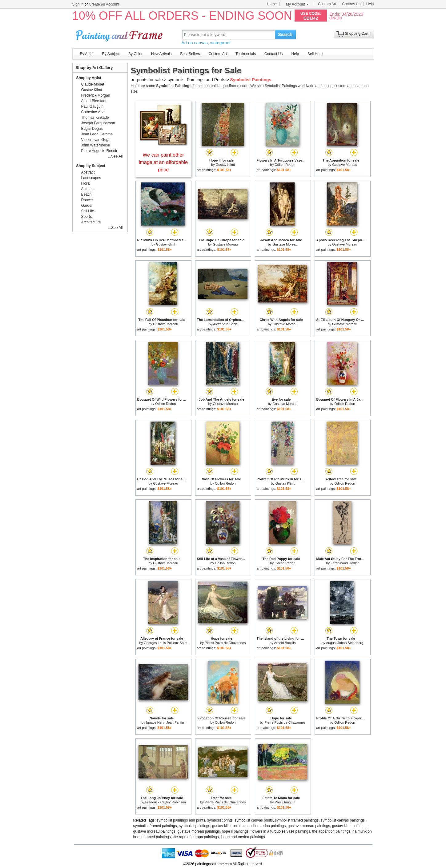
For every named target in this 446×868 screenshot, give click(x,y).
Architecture (91, 222)
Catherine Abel (93, 112)
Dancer (87, 200)
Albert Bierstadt (94, 101)
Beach (86, 194)
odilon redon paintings (268, 826)
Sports (87, 217)
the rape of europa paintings (196, 837)
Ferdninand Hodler (345, 563)
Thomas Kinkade (95, 118)
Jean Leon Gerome (97, 134)
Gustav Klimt (225, 165)
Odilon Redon (285, 165)
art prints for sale (147, 80)
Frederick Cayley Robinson (166, 802)
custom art (343, 86)
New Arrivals (161, 54)
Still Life (88, 211)
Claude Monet (93, 84)
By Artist (87, 54)
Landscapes (91, 178)
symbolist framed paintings (297, 820)
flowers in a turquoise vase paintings (280, 831)
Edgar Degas (92, 129)
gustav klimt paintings (230, 826)
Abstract (88, 172)
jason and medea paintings (243, 837)
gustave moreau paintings (309, 826)
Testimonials (246, 54)
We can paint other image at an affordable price (163, 162)
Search (285, 34)
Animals (88, 189)
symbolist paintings (194, 826)
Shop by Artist (89, 78)
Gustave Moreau (345, 165)
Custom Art (327, 4)
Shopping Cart (357, 34)
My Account (297, 4)
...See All (115, 156)
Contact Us (351, 4)
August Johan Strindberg (345, 643)
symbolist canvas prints (254, 820)
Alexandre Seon (225, 324)
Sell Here (315, 54)
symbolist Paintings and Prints (197, 80)
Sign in (78, 4)
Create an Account (104, 4)
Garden (87, 206)
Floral (86, 183)
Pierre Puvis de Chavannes (225, 643)
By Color (135, 54)
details (336, 18)
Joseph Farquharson (98, 123)
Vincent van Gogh (96, 140)
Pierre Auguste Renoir (99, 151)
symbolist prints (220, 820)
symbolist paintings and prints (181, 820)
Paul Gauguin (285, 802)
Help (370, 4)
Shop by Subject (91, 166)
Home (272, 4)
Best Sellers (190, 54)
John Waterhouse (96, 145)
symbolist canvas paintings (343, 820)
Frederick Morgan (96, 95)
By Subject (111, 54)
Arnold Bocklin (285, 643)
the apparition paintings (331, 831)
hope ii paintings (235, 831)
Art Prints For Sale (120, 34)
